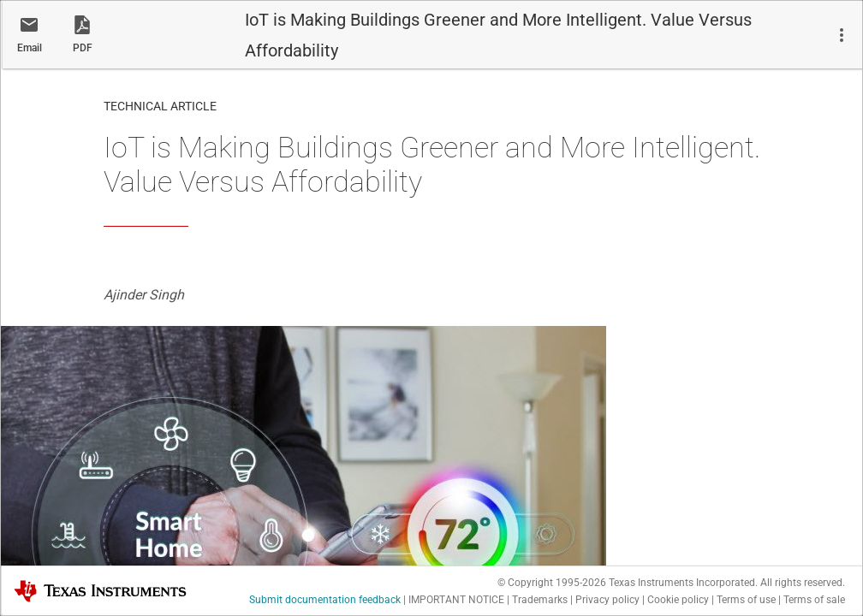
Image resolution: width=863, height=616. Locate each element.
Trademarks (540, 600)
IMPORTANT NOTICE (456, 600)
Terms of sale (814, 600)
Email (30, 48)
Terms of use (746, 600)
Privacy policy (607, 600)
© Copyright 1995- (552, 583)
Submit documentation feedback (325, 600)
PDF (83, 48)
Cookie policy (678, 600)
